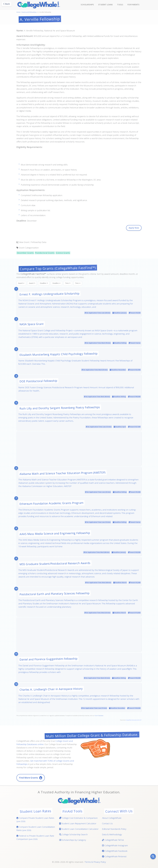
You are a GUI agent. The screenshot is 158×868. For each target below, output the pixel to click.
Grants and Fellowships (29, 12)
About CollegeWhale (112, 818)
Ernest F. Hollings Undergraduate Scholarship (49, 294)
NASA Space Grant (32, 324)
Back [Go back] (7, 4)
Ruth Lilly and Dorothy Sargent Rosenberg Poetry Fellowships (60, 408)
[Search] (153, 856)
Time (68, 283)
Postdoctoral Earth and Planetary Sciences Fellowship (54, 594)
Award (21, 283)
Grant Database (99, 716)
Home (18, 12)
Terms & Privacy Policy (95, 862)
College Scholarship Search (73, 834)
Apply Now (134, 228)
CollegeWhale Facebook (115, 851)
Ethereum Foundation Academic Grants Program (51, 503)
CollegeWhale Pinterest (114, 856)
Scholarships (87, 5)
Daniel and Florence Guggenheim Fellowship (48, 659)
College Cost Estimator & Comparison (78, 818)
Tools (120, 5)
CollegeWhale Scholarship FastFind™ (133, 720)
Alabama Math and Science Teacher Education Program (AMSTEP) (62, 473)
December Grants (25, 253)
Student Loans (105, 5)
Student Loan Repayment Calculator (78, 823)
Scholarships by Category (73, 840)
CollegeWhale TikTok (113, 840)
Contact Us (107, 823)
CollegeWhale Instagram (115, 845)
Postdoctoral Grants (45, 253)
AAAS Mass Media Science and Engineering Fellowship (55, 533)
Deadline (44, 283)
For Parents (133, 5)
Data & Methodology (112, 834)
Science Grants (63, 253)
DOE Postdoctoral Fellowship (38, 381)
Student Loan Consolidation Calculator (79, 829)
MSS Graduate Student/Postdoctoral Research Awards (55, 563)
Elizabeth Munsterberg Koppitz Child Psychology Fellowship (59, 354)
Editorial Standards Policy (114, 829)
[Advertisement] (79, 157)
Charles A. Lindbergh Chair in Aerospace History (51, 689)
